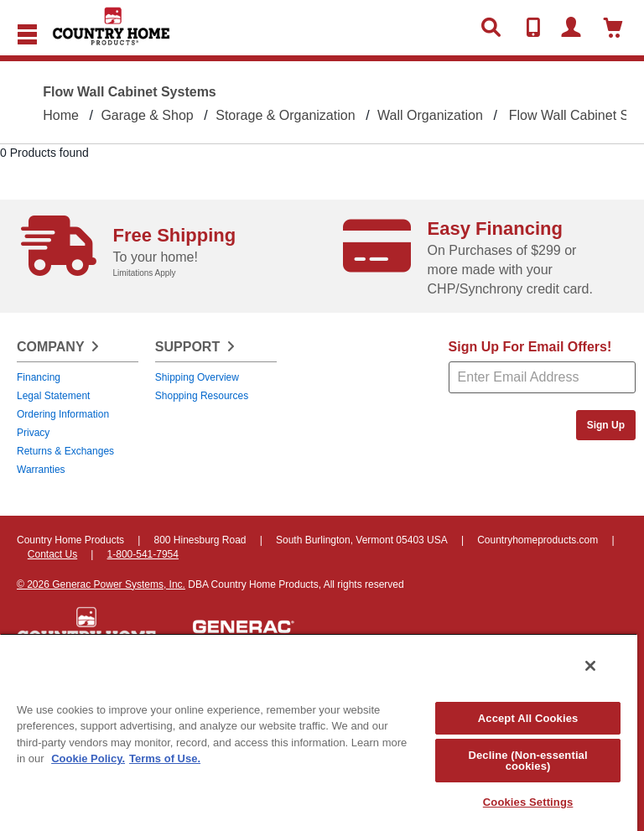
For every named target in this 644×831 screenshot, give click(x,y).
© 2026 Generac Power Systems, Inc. (101, 584)
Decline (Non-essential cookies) (527, 761)
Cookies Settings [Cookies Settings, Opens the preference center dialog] (528, 802)
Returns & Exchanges (65, 451)
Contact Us (52, 554)
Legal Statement (53, 396)
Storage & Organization (285, 115)
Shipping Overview (197, 377)
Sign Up (606, 425)
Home (61, 115)
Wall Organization (430, 115)
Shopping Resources (202, 396)
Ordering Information (63, 414)
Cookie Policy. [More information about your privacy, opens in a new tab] (88, 758)
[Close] (590, 666)
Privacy (33, 433)
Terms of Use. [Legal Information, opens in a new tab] (165, 758)
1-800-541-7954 (143, 554)
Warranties (41, 470)
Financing (39, 377)
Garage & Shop (147, 115)
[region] (319, 732)
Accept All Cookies (528, 718)
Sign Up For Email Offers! (530, 347)
